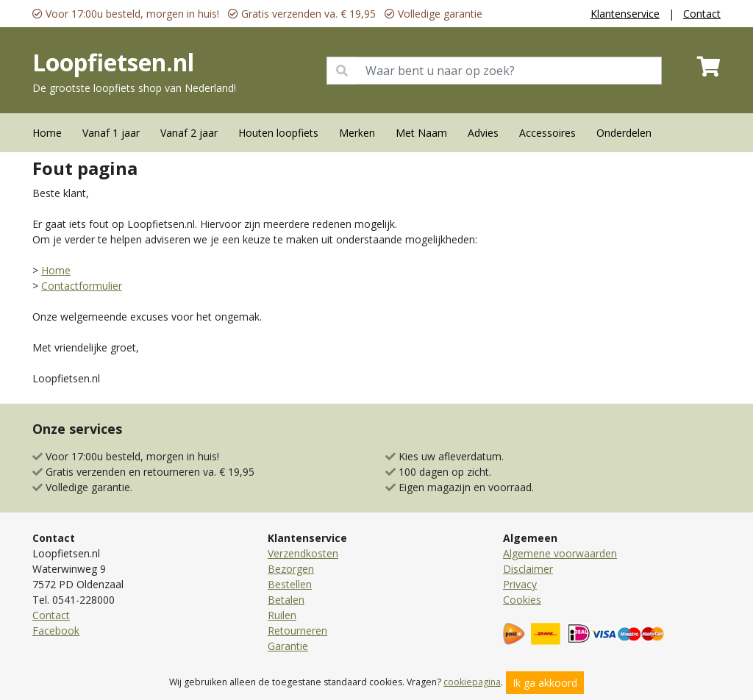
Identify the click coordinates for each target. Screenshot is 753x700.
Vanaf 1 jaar (111, 133)
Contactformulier (82, 286)
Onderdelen (624, 133)
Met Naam (421, 133)
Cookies (522, 600)
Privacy (520, 584)
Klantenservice (625, 14)
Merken (357, 133)
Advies (483, 133)
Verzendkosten (303, 553)
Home (47, 133)
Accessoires (547, 133)
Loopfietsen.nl (113, 62)
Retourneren (297, 631)
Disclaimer (528, 569)
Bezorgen (291, 569)
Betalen (286, 600)
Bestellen (290, 584)
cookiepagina (472, 682)
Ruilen (282, 615)
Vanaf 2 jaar (189, 133)
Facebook (56, 631)
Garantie (288, 646)
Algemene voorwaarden (560, 553)
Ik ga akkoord (545, 683)
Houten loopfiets (278, 133)
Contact (702, 14)
